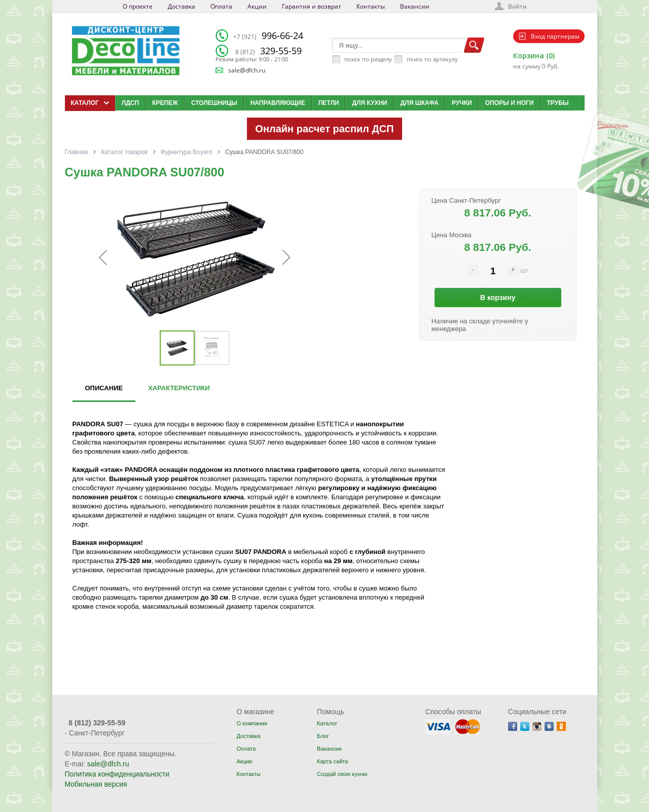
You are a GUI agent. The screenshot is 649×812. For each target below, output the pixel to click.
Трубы (558, 103)
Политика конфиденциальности (117, 774)
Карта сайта (332, 761)
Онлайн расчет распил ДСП (324, 129)
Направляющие (278, 103)
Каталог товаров (124, 152)
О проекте (138, 6)
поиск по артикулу (432, 59)
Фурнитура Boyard (186, 152)
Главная (77, 152)
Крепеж (165, 103)
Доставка (182, 6)
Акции (257, 6)
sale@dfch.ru (247, 70)
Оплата (221, 6)
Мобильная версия (96, 784)
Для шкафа (420, 103)
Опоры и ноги (510, 103)
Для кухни (369, 103)
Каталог (327, 723)
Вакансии (415, 6)
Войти (517, 6)
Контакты (371, 6)
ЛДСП (130, 103)
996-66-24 (268, 35)
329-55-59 (268, 51)
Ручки (462, 103)
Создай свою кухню (342, 774)
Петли (329, 103)
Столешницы (214, 103)
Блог (323, 736)
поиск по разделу (368, 59)
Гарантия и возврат (312, 6)
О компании (252, 723)
